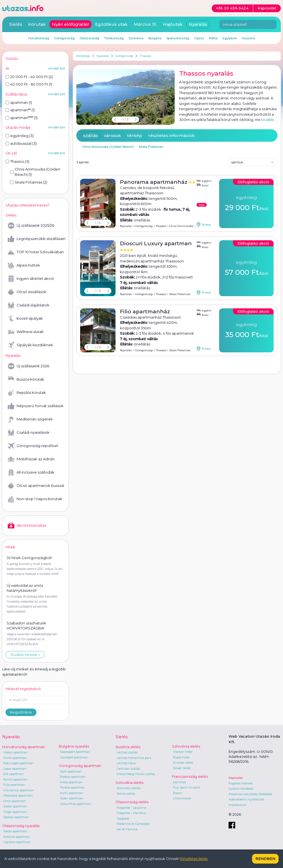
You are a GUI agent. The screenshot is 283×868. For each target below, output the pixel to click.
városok (112, 135)
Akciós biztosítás (27, 526)
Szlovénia (136, 38)
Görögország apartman (80, 766)
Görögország (124, 56)
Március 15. (145, 24)
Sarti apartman (71, 771)
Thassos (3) (17, 161)
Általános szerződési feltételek (251, 794)
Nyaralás (103, 56)
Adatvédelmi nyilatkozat (246, 799)
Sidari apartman (72, 798)
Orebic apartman (16, 752)
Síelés (16, 24)
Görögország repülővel (33, 446)
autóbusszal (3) (21, 143)
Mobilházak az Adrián (31, 459)
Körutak (37, 24)
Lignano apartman (17, 842)
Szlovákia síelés (129, 782)
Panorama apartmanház (154, 182)
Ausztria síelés (128, 747)
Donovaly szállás (129, 788)
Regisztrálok (21, 712)
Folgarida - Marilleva (131, 813)
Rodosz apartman (73, 777)
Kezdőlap (83, 56)
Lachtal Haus (126, 763)
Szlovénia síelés (186, 746)
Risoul (177, 793)
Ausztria (248, 38)
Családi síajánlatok (29, 305)
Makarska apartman (18, 795)
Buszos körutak (26, 379)
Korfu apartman (72, 793)
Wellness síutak (26, 332)
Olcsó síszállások (27, 292)
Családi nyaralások (29, 433)
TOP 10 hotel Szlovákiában (36, 252)
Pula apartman (14, 785)
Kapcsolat (236, 778)
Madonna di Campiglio (133, 824)
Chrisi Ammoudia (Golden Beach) (108, 147)
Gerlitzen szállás (128, 769)
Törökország (114, 38)
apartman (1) (19, 102)
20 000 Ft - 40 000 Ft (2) (29, 77)
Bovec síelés (182, 768)
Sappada (123, 818)
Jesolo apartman (15, 831)
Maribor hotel (183, 752)
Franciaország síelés (190, 776)
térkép (135, 135)
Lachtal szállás (127, 752)
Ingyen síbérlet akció (31, 279)
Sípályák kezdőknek (30, 345)
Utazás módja (18, 127)
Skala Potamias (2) (29, 182)
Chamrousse (182, 798)
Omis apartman (15, 801)
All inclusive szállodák (31, 472)
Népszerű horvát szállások (36, 406)
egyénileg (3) (20, 136)
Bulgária (155, 38)
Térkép (204, 224)
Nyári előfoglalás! (70, 24)
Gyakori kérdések (241, 789)
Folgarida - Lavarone (131, 808)
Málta (213, 38)
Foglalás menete (241, 783)
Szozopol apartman (74, 757)
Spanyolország (178, 38)
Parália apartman (73, 787)
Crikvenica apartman (19, 790)
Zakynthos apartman (76, 804)
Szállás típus (16, 94)
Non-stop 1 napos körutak (35, 499)
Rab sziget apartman (19, 763)
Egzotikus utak (111, 24)
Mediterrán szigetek (30, 419)
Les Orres (180, 782)
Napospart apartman (75, 752)
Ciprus (199, 38)
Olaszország (89, 38)
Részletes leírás (194, 859)
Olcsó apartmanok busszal (36, 486)
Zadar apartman (15, 806)
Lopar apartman (15, 769)
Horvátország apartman (24, 747)
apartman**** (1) (22, 118)
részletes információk (171, 135)
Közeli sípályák (25, 319)
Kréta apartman (71, 782)
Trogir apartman (15, 812)
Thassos (145, 56)
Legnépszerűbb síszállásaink (36, 239)
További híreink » (25, 655)
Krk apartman (14, 774)
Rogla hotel (181, 757)
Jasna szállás (126, 794)
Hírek (10, 547)
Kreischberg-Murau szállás (136, 774)
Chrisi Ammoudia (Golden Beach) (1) (35, 172)
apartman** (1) (20, 110)
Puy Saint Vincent (187, 787)
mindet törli (57, 68)
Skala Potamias (151, 147)
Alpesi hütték (24, 265)
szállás (91, 135)
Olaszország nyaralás (21, 826)
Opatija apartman (16, 817)
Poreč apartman (15, 758)
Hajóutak (173, 24)
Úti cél (11, 153)
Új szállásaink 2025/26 (31, 226)
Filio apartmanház (145, 312)
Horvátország (39, 38)
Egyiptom (230, 38)
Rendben (265, 859)
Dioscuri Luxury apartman (156, 243)
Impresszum (238, 805)
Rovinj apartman (16, 779)
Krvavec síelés (183, 763)
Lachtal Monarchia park (134, 758)
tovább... (269, 120)
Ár (7, 68)
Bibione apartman (17, 837)
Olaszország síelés (132, 802)
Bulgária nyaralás (74, 746)
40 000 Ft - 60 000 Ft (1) (29, 84)
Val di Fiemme (127, 829)
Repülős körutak (27, 393)
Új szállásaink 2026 (28, 366)
